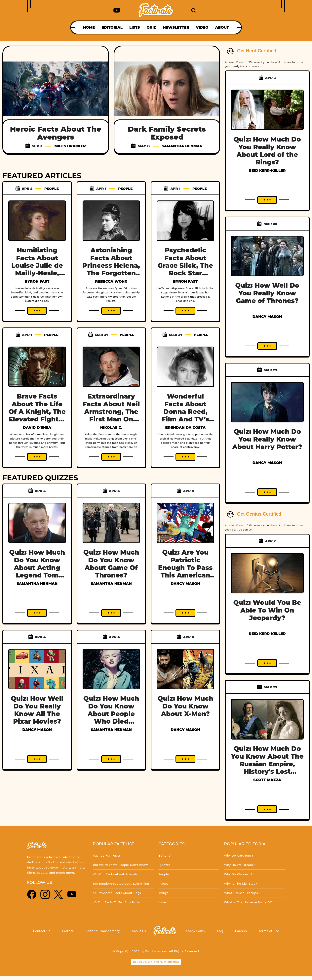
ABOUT (222, 27)
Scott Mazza (267, 780)
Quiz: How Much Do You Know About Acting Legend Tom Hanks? (37, 568)
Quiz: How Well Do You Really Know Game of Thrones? (267, 293)
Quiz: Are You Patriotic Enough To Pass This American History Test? (185, 568)
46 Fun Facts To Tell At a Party (116, 902)
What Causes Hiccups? (242, 893)
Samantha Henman (182, 146)
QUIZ (151, 27)
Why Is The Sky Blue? (241, 884)
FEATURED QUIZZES (40, 478)
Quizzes (164, 865)
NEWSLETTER (176, 27)
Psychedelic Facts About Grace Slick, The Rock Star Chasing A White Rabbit (185, 269)
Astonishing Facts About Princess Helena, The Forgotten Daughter (111, 265)
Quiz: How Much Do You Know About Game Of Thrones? (111, 564)
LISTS (135, 27)
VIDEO (202, 27)
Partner (68, 931)
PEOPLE (52, 189)
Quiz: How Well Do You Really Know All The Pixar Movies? (37, 710)
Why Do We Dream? (239, 865)
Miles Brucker (70, 146)
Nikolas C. (111, 428)
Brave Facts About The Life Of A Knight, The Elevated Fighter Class (37, 412)
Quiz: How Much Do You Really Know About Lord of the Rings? (267, 151)
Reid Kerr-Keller (267, 171)
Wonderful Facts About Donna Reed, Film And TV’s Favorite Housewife (185, 415)
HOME (89, 27)
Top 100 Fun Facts (107, 855)
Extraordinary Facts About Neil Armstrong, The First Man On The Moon (111, 412)
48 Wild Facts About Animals (115, 874)
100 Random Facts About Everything (121, 884)
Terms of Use (269, 931)
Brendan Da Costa (185, 428)
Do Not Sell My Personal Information (156, 962)
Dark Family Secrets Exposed (167, 133)
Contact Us (42, 931)
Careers (241, 931)
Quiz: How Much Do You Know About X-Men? (185, 706)
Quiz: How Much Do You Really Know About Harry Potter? (267, 439)
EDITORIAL (112, 27)
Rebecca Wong (111, 281)
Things (163, 893)
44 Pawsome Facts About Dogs (117, 893)
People (164, 874)
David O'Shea (37, 428)
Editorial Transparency (103, 931)
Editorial (165, 855)
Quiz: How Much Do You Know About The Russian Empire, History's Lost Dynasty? (267, 764)
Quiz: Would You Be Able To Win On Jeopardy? (267, 610)
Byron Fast (37, 281)
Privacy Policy (195, 931)
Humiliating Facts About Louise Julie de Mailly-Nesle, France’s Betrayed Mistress (37, 273)
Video (163, 902)
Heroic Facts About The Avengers (56, 133)
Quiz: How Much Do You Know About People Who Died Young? (111, 714)
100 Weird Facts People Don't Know (120, 865)
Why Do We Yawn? (238, 874)
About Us (139, 931)
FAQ (220, 931)
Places (163, 884)
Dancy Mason (185, 584)
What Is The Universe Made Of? (248, 902)
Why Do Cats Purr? (239, 855)
